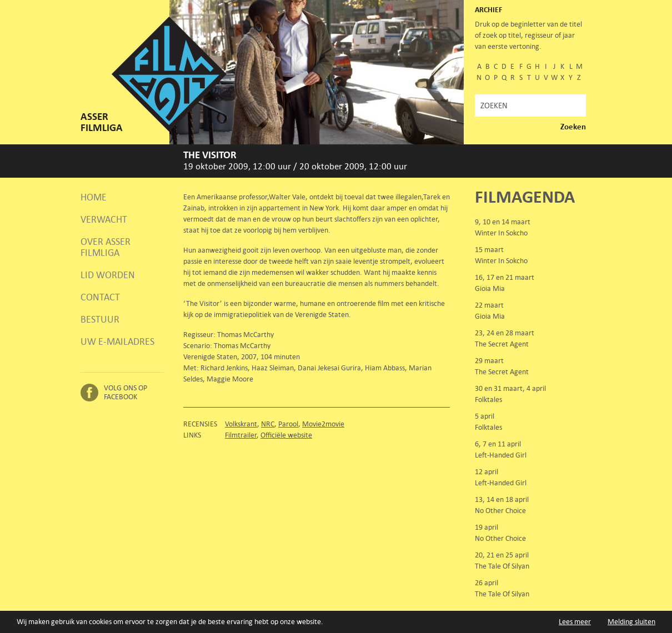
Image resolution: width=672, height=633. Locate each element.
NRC (268, 424)
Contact (100, 297)
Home (94, 197)
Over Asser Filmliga (106, 247)
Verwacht (104, 219)
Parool (288, 424)
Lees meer (575, 622)
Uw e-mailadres (117, 341)
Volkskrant (241, 424)
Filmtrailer (241, 435)
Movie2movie (323, 424)
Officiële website (286, 435)
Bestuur (100, 319)
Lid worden (108, 275)
